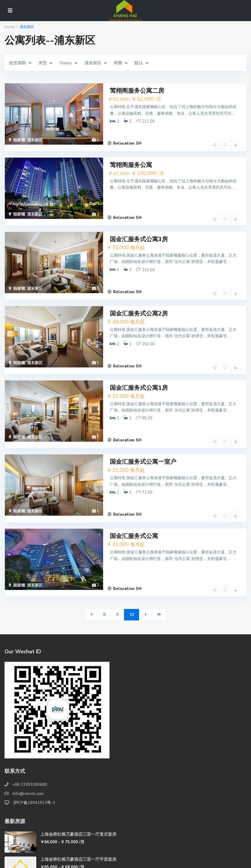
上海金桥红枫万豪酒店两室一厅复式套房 (78, 841)
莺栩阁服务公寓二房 (137, 91)
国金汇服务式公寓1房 (139, 362)
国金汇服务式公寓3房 (139, 227)
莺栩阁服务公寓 (131, 159)
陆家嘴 (19, 140)
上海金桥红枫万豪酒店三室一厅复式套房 (78, 791)
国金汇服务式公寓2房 (139, 295)
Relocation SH (127, 137)
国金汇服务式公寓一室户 (143, 430)
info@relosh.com (28, 750)
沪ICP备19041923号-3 (34, 759)
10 (132, 571)
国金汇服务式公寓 (134, 498)
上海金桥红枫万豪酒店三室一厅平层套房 (78, 816)
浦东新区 (35, 140)
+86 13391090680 (30, 741)
